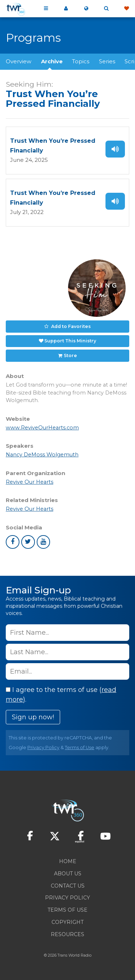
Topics (81, 61)
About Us (68, 874)
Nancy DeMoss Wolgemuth (42, 455)
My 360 (66, 9)
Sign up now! (33, 717)
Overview (19, 61)
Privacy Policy (43, 747)
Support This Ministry (70, 341)
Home (68, 861)
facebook (13, 542)
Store (70, 355)
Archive (52, 61)
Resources (67, 934)
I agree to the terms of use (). (61, 695)
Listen (115, 149)
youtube (44, 542)
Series (107, 61)
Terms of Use (80, 747)
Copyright (67, 922)
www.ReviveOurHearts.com (42, 428)
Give (126, 9)
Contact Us (68, 886)
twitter (28, 542)
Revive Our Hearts (30, 482)
